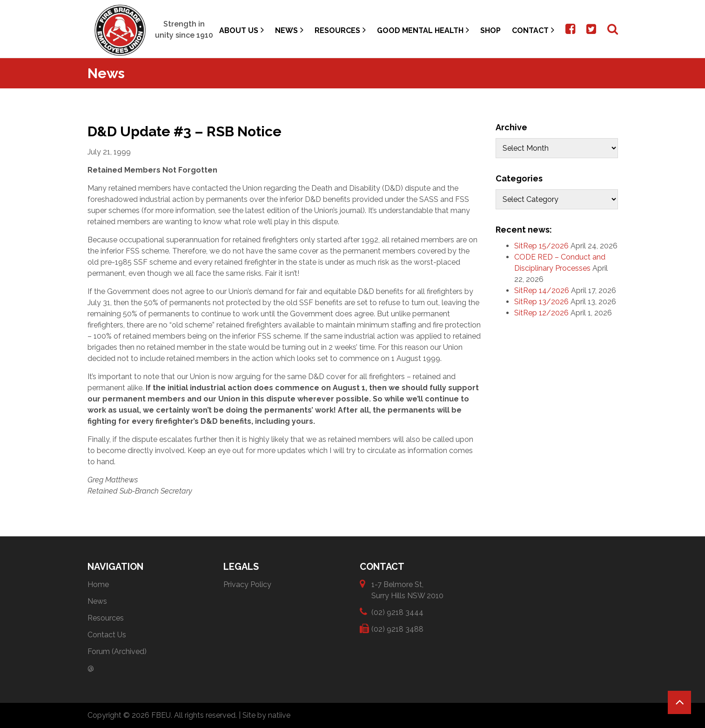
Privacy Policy (247, 584)
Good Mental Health (423, 30)
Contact (533, 30)
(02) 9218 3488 (397, 629)
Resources (340, 30)
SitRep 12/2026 (541, 313)
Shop (490, 30)
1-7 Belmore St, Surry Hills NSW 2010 (407, 590)
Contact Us (107, 635)
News (289, 30)
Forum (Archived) (117, 651)
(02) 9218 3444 (397, 612)
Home (98, 584)
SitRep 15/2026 (541, 246)
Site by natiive (266, 715)
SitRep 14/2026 (542, 291)
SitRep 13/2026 (541, 302)
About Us (242, 30)
